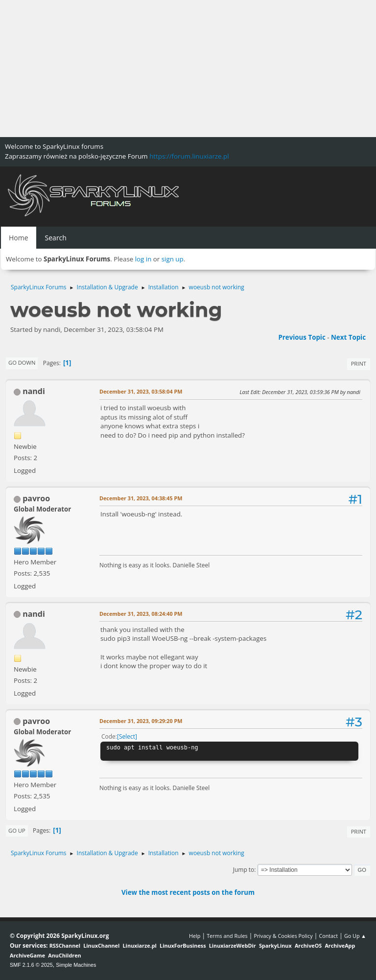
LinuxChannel (101, 945)
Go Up (17, 830)
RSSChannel (65, 945)
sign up (173, 259)
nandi (34, 391)
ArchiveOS (308, 945)
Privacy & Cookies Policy (283, 936)
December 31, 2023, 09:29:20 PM (141, 721)
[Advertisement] (188, 69)
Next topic (348, 337)
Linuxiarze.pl (140, 945)
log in (143, 259)
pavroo (36, 498)
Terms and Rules (227, 936)
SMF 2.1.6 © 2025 (31, 965)
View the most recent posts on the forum (188, 892)
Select (127, 736)
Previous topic (302, 337)
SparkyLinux (275, 945)
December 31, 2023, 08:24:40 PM (141, 614)
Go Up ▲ (355, 936)
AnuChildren (64, 955)
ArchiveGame (27, 955)
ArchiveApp (340, 945)
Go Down (22, 362)
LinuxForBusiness (183, 945)
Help (195, 936)
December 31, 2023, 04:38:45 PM (141, 498)
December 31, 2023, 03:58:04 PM (141, 391)
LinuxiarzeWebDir (233, 945)
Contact (328, 936)
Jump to (244, 870)
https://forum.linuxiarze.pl (189, 156)
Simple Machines (76, 965)
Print (359, 363)
